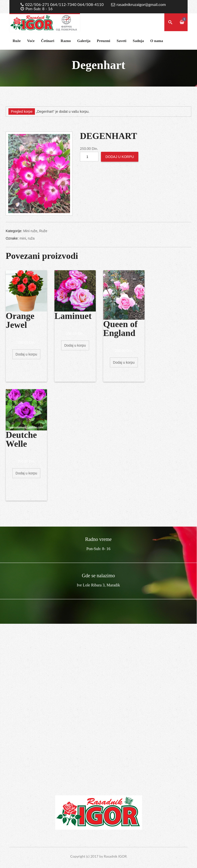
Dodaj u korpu (120, 157)
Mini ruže (30, 231)
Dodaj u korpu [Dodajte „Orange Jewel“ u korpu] (26, 354)
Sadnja (138, 41)
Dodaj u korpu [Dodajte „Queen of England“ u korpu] (124, 362)
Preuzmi (103, 41)
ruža (31, 238)
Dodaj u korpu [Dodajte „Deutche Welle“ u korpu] (26, 473)
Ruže (17, 41)
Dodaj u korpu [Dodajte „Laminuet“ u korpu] (75, 345)
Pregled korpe (22, 111)
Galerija (84, 41)
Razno (66, 41)
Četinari (48, 41)
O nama (157, 41)
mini (23, 238)
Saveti (121, 41)
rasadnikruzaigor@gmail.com (141, 4)
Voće (31, 41)
